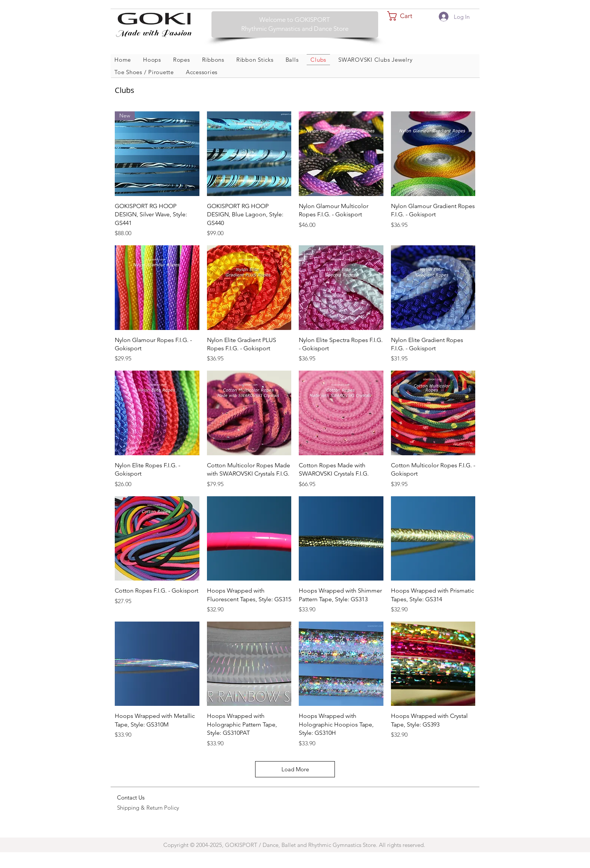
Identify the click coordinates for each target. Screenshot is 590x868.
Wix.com (452, 822)
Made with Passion (153, 33)
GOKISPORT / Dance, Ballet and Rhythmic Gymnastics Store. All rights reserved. (326, 845)
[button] (405, 16)
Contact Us (131, 797)
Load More (295, 769)
